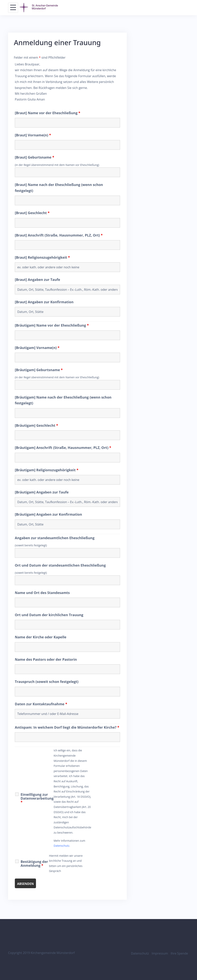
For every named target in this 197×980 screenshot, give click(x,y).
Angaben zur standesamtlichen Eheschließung (55, 538)
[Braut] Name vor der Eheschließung (48, 113)
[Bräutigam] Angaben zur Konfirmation (48, 514)
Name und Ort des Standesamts (42, 593)
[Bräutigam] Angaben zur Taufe (42, 492)
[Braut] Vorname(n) (33, 135)
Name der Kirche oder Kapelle (41, 637)
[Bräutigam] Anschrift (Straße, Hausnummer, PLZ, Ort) (63, 448)
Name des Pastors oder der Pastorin (46, 659)
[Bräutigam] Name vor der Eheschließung (52, 325)
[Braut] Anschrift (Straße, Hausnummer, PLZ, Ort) (59, 235)
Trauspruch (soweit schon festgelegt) (47, 682)
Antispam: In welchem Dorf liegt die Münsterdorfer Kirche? (67, 727)
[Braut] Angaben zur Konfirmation (44, 302)
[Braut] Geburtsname (35, 157)
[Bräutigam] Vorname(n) (37, 348)
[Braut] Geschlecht (32, 213)
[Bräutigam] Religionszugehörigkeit (47, 470)
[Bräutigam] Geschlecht (36, 425)
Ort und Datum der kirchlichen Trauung (49, 615)
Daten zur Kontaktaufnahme (41, 704)
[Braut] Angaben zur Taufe (37, 280)
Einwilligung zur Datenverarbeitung (37, 798)
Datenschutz (61, 846)
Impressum (160, 953)
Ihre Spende (179, 953)
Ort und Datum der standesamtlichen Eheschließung (60, 565)
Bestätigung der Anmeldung (34, 863)
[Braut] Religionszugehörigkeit (42, 257)
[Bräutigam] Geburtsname (39, 370)
